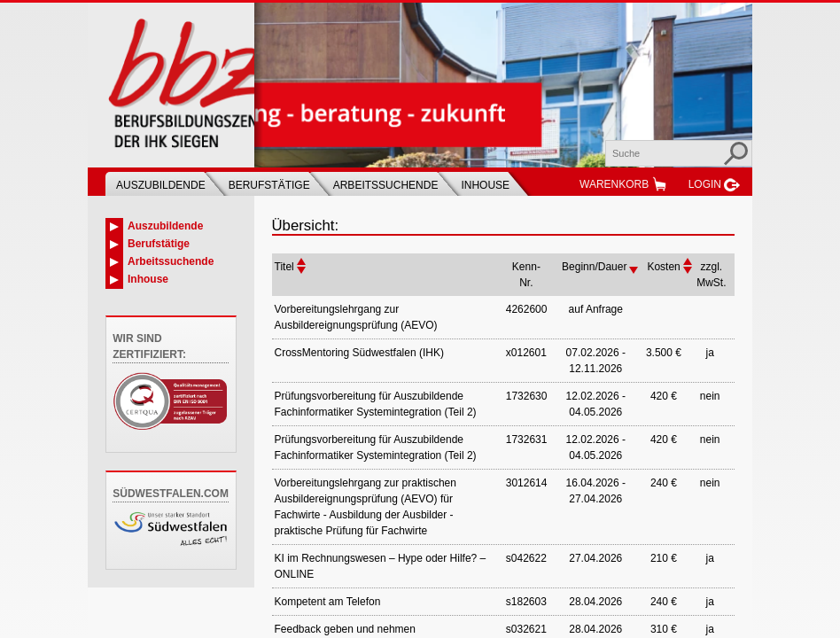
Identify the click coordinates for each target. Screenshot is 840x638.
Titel (284, 267)
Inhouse (485, 185)
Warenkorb (614, 184)
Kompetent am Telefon (328, 602)
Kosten (663, 267)
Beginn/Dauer (594, 267)
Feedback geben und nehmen (345, 629)
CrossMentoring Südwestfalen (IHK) (359, 353)
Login (705, 184)
